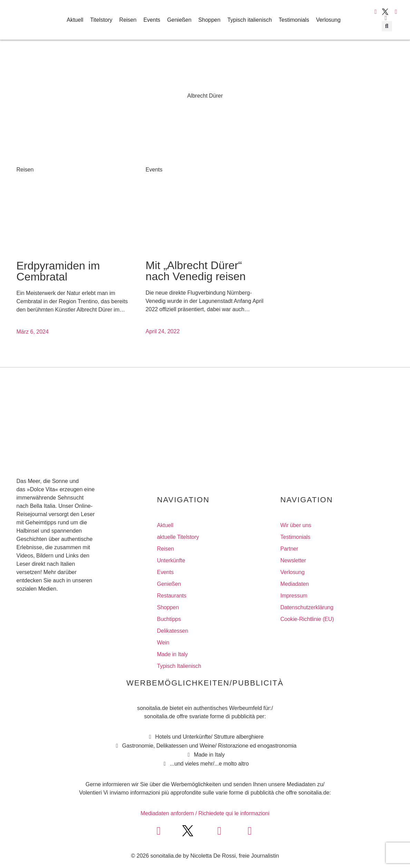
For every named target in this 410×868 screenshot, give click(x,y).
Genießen (179, 20)
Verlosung (328, 20)
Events (152, 20)
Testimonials (294, 20)
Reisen (128, 20)
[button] (387, 26)
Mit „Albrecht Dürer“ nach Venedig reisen (196, 271)
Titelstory (101, 20)
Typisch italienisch (250, 20)
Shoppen (209, 20)
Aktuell (75, 20)
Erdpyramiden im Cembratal (58, 271)
